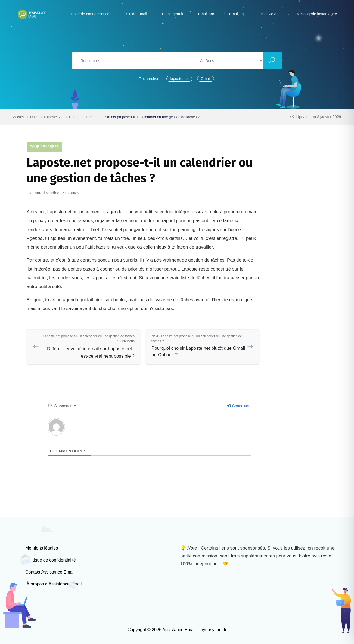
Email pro (206, 14)
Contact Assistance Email (50, 572)
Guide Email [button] (136, 14)
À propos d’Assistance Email (53, 584)
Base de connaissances (91, 14)
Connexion (239, 406)
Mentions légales (42, 548)
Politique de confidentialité (51, 560)
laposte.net (179, 79)
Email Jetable (270, 14)
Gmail (206, 79)
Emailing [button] (237, 14)
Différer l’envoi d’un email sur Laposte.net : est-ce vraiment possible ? (88, 346)
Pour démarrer (44, 147)
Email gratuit (173, 14)
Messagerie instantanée (317, 14)
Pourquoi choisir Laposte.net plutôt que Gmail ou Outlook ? (198, 346)
